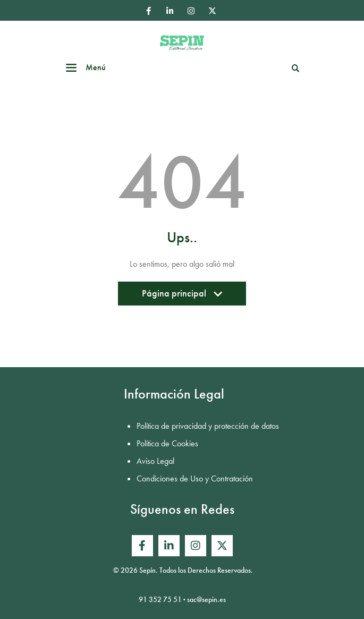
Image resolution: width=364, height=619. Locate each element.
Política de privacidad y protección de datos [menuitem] (208, 426)
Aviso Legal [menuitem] (155, 461)
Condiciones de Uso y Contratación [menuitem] (195, 478)
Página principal (182, 296)
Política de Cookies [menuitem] (167, 443)
